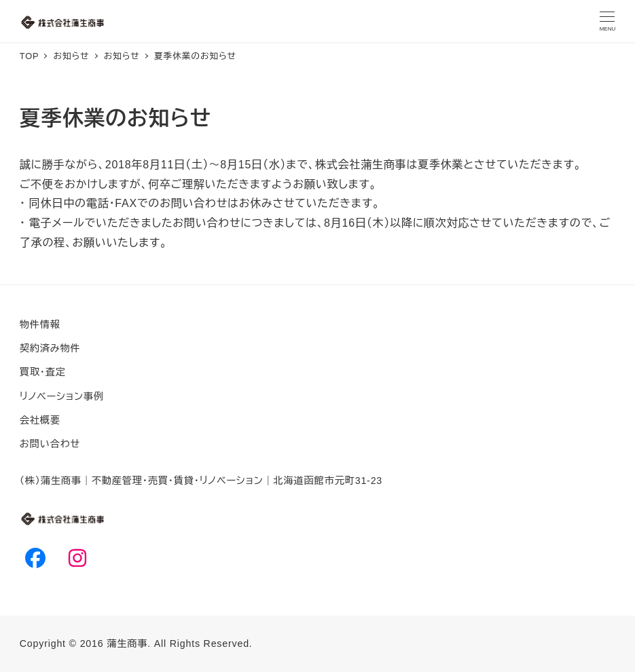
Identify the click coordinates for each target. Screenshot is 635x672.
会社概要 (40, 420)
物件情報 (40, 324)
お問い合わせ (50, 444)
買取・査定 (43, 372)
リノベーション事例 (62, 396)
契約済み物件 (50, 348)
